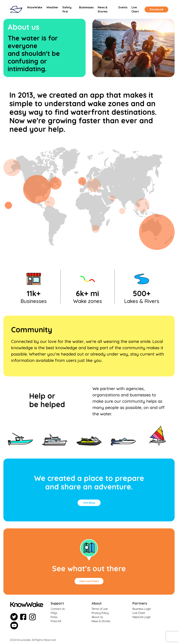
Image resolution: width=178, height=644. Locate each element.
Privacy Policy (100, 613)
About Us (97, 617)
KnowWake (35, 7)
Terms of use (100, 609)
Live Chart (135, 9)
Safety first (67, 9)
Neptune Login (142, 617)
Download (156, 9)
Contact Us (58, 609)
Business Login (142, 609)
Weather (52, 7)
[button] (89, 503)
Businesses (86, 7)
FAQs (54, 613)
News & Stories (103, 9)
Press (54, 617)
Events (123, 7)
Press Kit (56, 621)
